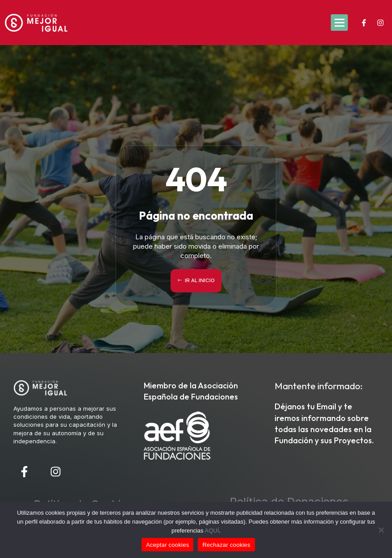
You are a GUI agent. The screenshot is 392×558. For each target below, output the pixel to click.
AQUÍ (212, 531)
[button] (339, 23)
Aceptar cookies (167, 545)
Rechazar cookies (226, 545)
